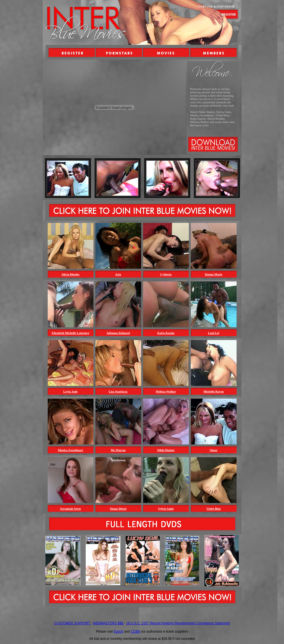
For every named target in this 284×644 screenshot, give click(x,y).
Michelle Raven (213, 391)
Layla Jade (70, 391)
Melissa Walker (166, 391)
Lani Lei (214, 333)
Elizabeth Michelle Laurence (71, 333)
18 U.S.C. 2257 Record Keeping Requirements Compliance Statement (178, 623)
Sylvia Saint (166, 509)
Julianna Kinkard (118, 333)
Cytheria (166, 274)
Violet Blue (214, 509)
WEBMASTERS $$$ (108, 623)
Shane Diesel (118, 509)
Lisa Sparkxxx (118, 391)
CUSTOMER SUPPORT (73, 623)
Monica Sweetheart (71, 450)
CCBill (136, 632)
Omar (214, 450)
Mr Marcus (118, 450)
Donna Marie (214, 274)
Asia (118, 274)
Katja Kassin (166, 333)
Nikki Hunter (166, 450)
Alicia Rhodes (70, 274)
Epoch (118, 632)
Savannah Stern (71, 509)
